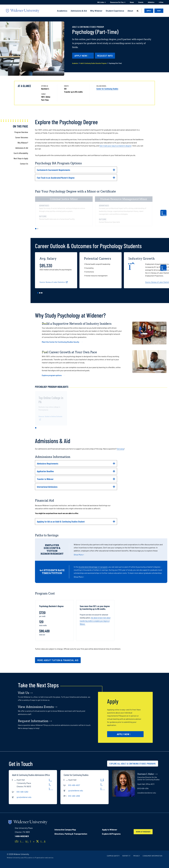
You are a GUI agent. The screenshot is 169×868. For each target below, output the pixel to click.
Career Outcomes (22, 137)
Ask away (120, 449)
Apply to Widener (110, 830)
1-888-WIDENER (22, 836)
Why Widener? (23, 143)
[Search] (138, 11)
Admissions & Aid (79, 11)
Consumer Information (152, 856)
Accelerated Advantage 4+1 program (93, 567)
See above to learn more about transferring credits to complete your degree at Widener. (95, 621)
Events (141, 2)
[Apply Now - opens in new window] (83, 56)
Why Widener (96, 11)
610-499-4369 (74, 796)
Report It (126, 856)
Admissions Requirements (76, 464)
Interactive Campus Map (65, 830)
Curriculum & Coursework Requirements (76, 171)
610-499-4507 (74, 785)
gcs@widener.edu (24, 797)
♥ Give (161, 2)
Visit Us (23, 693)
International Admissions (76, 488)
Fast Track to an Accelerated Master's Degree (76, 179)
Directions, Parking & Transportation (71, 834)
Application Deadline (76, 472)
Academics (62, 11)
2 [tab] (38, 229)
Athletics (151, 2)
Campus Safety (113, 856)
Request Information (33, 721)
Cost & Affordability (21, 153)
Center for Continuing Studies (107, 89)
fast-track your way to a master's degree (115, 146)
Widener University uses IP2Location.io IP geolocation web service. (30, 858)
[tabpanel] (65, 211)
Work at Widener (145, 832)
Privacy (137, 856)
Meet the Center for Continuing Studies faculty (61, 342)
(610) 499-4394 (143, 788)
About (130, 11)
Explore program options (52, 375)
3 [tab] (42, 293)
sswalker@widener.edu (147, 793)
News (132, 2)
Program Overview (21, 132)
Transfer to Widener (76, 480)
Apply (149, 11)
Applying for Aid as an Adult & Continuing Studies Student (76, 522)
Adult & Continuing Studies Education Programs (94, 63)
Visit (159, 11)
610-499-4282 (22, 792)
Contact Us (24, 164)
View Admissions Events (36, 707)
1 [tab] (36, 229)
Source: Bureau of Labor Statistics (52, 282)
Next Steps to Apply (21, 158)
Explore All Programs (111, 834)
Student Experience (115, 11)
